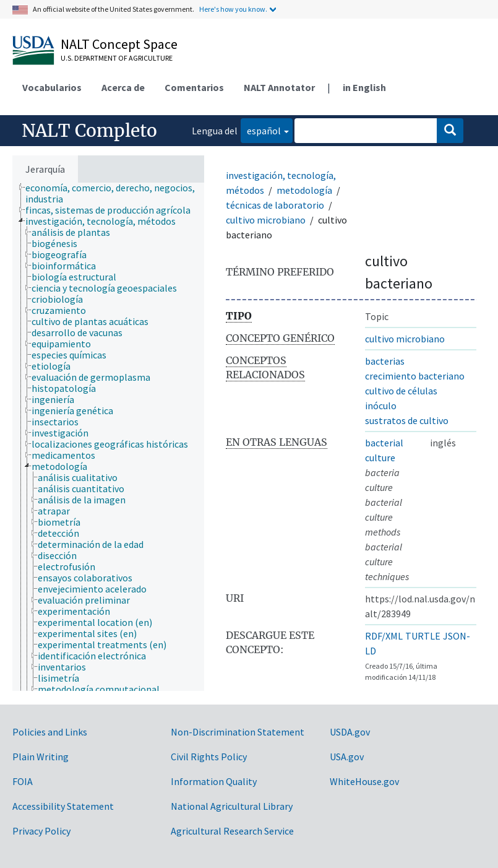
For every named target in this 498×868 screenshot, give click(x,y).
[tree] (108, 437)
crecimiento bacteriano (415, 376)
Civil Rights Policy (209, 757)
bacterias (385, 361)
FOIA (23, 781)
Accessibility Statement (63, 806)
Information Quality (214, 781)
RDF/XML (384, 636)
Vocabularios (52, 87)
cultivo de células (401, 391)
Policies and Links (50, 732)
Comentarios (194, 87)
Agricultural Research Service (232, 831)
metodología (304, 190)
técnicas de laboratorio (275, 205)
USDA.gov (350, 732)
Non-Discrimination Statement (238, 732)
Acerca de (123, 87)
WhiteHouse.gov (364, 781)
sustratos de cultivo (407, 420)
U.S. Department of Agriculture (117, 58)
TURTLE (423, 636)
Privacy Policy (41, 831)
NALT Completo (89, 131)
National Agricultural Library (232, 806)
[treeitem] (120, 193)
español (261, 130)
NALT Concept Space (119, 44)
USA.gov (347, 757)
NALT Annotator (279, 87)
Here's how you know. (233, 9)
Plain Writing (41, 757)
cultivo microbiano (266, 220)
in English (364, 87)
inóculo (381, 406)
